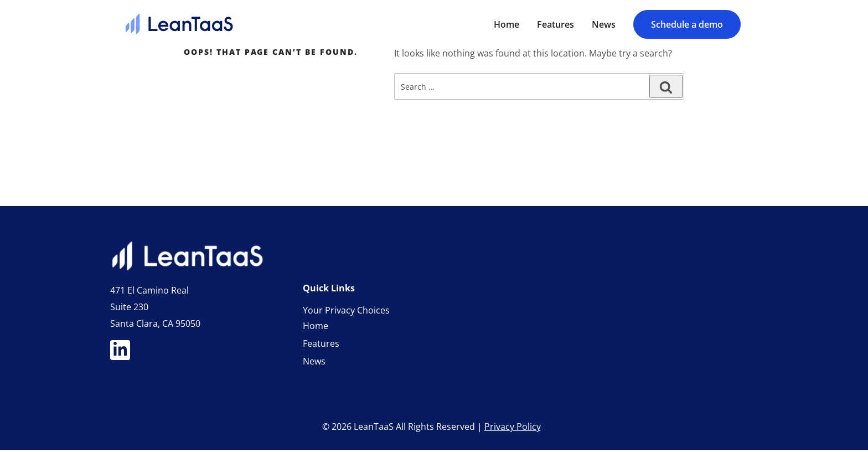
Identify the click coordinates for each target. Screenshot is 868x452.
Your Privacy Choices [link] (346, 312)
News (314, 363)
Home (316, 328)
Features (321, 346)
